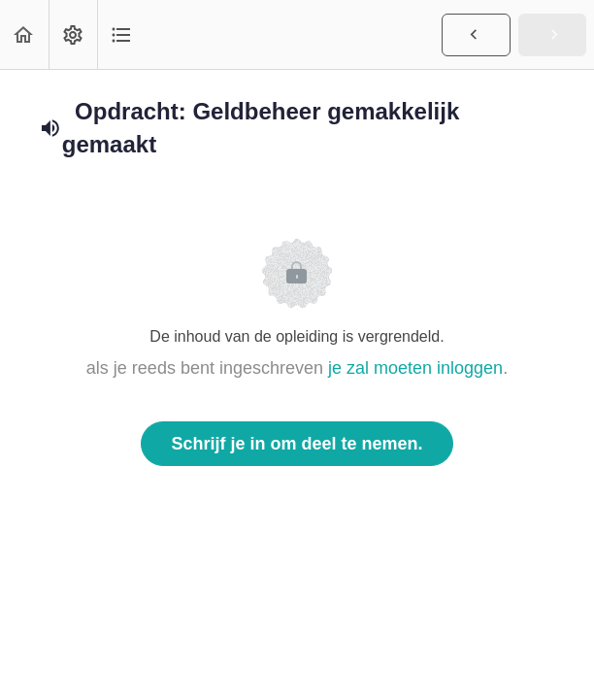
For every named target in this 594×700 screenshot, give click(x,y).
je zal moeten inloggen (415, 368)
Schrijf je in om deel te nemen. (297, 444)
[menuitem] (73, 34)
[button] (24, 34)
